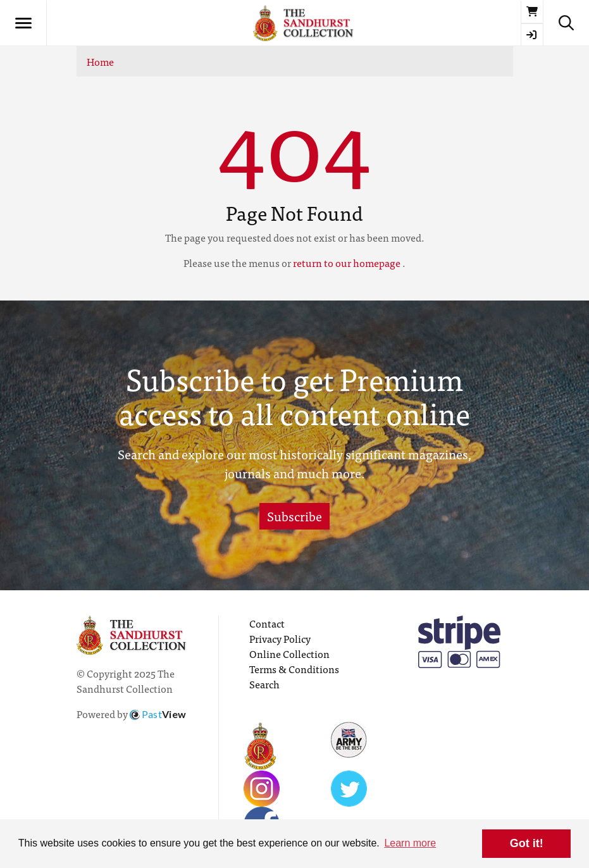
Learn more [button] (410, 843)
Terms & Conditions (294, 669)
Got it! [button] (527, 843)
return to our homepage (347, 263)
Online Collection (289, 654)
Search (264, 684)
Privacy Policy (280, 638)
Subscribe (294, 516)
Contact (267, 623)
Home (100, 61)
